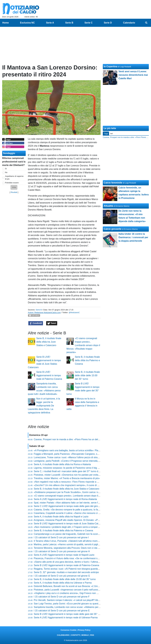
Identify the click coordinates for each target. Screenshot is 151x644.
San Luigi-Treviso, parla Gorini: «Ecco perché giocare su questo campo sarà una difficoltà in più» (84, 604)
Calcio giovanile (113, 229)
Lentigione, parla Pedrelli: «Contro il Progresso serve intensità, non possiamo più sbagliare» (81, 461)
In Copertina (110, 67)
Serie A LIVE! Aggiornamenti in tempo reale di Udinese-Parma (66, 618)
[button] (14, 187)
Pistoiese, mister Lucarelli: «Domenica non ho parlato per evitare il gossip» (72, 475)
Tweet (52, 323)
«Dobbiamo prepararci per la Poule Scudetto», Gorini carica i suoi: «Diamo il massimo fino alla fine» (85, 492)
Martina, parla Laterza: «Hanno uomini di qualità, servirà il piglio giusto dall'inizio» (76, 544)
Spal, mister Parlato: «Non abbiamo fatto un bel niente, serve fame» (69, 503)
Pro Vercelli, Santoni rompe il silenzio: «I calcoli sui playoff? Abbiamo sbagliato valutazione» (81, 600)
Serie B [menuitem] (69, 23)
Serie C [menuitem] (88, 23)
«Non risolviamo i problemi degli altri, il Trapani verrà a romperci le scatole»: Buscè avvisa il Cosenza (86, 527)
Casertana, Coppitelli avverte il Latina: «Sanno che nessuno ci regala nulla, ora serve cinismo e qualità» (87, 513)
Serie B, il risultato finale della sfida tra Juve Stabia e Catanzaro (49, 342)
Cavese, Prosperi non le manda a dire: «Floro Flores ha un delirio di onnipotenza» (76, 439)
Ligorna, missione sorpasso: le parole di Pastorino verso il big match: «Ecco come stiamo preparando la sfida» (91, 468)
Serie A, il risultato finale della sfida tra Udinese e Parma (63, 583)
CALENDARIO (63, 635)
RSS (92, 635)
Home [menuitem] (6, 23)
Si (6, 169)
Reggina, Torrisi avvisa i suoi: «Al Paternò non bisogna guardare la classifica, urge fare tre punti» (84, 569)
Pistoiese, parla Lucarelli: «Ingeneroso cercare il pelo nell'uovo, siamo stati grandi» (76, 590)
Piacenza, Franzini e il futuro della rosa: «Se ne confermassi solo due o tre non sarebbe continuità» (85, 558)
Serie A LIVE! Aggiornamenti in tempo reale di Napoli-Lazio (64, 555)
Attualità (108, 206)
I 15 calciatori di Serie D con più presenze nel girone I (61, 537)
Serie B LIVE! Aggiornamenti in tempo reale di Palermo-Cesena (49, 375)
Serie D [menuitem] (108, 23)
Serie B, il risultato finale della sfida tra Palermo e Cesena (87, 360)
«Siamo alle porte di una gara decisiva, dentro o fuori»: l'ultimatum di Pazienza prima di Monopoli (84, 562)
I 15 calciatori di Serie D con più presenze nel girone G (62, 576)
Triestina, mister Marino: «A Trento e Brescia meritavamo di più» (67, 478)
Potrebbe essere (12, 183)
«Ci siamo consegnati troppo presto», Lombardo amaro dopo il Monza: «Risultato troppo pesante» (83, 345)
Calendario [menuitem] (129, 23)
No (6, 172)
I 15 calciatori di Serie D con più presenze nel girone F (62, 597)
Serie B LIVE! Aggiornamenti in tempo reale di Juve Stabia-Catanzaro (70, 524)
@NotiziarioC (74, 312)
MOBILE (85, 635)
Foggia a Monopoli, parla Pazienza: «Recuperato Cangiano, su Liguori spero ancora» (78, 454)
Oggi (106, 134)
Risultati (14, 192)
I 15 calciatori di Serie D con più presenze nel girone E (62, 611)
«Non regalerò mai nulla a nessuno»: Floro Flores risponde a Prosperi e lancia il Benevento (81, 482)
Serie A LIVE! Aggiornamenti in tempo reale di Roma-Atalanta (65, 499)
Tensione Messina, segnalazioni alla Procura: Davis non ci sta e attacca (70, 548)
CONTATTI (75, 635)
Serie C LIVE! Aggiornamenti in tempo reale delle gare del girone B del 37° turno (75, 506)
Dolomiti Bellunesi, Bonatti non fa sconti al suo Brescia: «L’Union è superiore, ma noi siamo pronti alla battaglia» (91, 586)
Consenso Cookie (68, 630)
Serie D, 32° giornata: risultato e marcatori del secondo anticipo (66, 572)
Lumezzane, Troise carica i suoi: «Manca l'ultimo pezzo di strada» (68, 457)
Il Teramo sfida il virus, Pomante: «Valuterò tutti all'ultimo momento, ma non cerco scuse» (80, 541)
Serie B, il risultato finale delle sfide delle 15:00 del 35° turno (87, 375)
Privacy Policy (84, 630)
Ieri (112, 134)
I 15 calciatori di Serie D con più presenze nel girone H (62, 551)
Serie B (39, 310)
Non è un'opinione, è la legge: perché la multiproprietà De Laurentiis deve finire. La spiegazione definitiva (44, 406)
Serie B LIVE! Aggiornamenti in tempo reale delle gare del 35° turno (69, 614)
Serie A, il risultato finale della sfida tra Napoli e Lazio (61, 517)
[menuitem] (146, 23)
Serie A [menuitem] (50, 23)
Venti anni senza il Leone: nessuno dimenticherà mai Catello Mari (133, 75)
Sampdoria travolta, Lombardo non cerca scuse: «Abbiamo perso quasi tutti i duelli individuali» (82, 607)
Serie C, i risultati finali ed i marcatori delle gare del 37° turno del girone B (72, 471)
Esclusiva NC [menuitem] (27, 23)
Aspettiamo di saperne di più (14, 178)
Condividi (36, 323)
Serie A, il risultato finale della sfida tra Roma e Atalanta (62, 464)
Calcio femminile (113, 183)
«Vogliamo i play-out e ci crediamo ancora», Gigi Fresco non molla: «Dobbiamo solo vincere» (82, 593)
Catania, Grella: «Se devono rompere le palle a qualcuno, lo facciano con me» (74, 510)
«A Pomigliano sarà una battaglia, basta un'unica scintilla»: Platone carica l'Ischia (75, 450)
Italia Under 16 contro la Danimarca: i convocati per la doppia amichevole (133, 237)
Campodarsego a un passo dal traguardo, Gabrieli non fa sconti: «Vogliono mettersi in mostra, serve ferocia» (90, 534)
